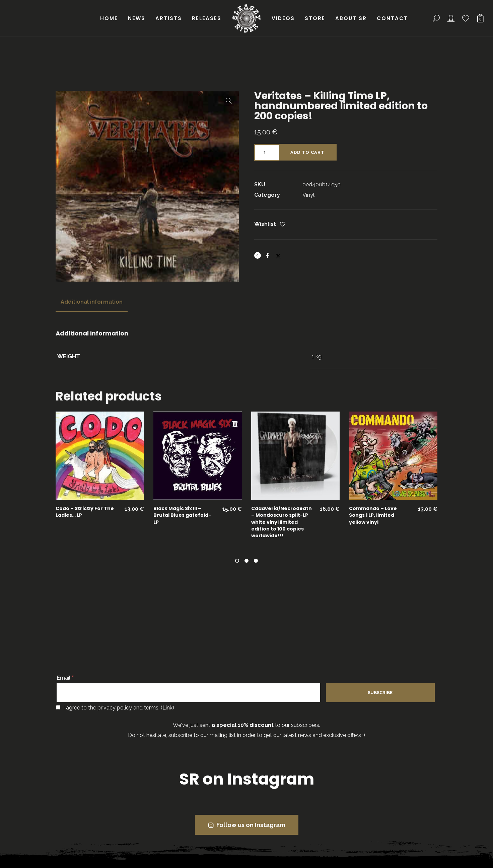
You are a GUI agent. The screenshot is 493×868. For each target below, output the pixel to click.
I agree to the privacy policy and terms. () (115, 708)
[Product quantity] (267, 152)
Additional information (92, 302)
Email (65, 678)
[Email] (188, 693)
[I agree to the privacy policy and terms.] (58, 707)
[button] (229, 101)
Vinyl (308, 195)
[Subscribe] (380, 693)
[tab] (92, 302)
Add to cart (307, 152)
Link (167, 708)
